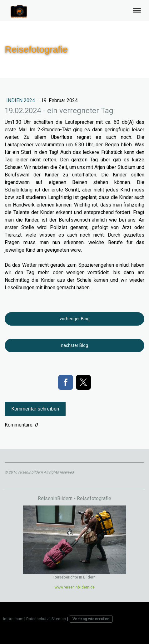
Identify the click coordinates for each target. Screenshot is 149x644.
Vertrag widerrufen (91, 619)
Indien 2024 (21, 100)
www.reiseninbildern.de (75, 587)
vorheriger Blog (75, 319)
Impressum (13, 619)
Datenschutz (37, 619)
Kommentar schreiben (35, 409)
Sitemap (59, 619)
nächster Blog (74, 345)
